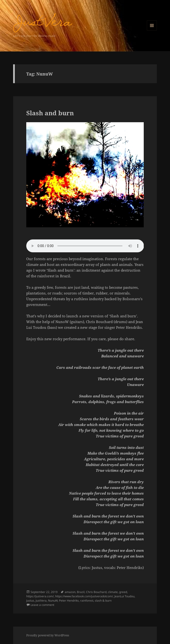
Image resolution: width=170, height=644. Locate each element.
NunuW (53, 601)
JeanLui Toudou (124, 596)
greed (123, 592)
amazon (70, 592)
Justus (30, 601)
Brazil (81, 592)
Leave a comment (42, 605)
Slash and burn (50, 113)
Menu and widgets (152, 30)
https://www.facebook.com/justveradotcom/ (84, 596)
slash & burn (103, 601)
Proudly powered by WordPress (48, 635)
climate (113, 592)
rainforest (87, 601)
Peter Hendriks (69, 601)
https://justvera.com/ (40, 596)
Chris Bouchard (96, 592)
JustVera (41, 601)
